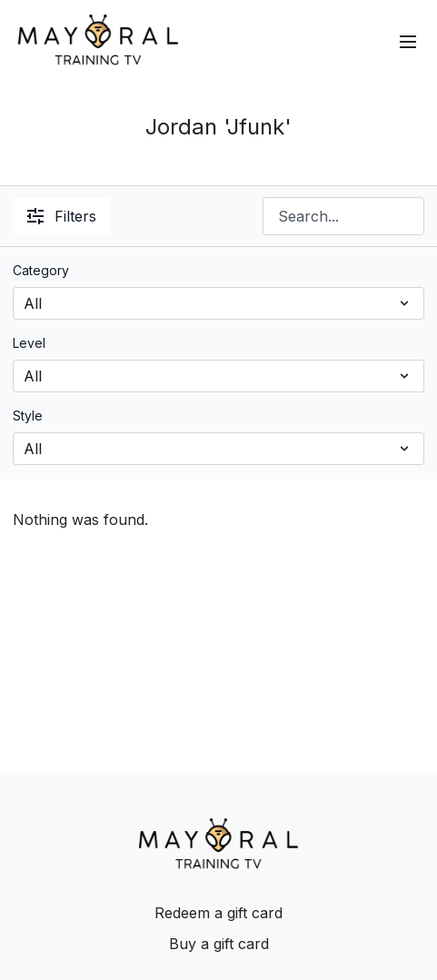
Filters (62, 216)
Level (29, 343)
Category (41, 270)
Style (28, 416)
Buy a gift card (219, 944)
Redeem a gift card (218, 913)
